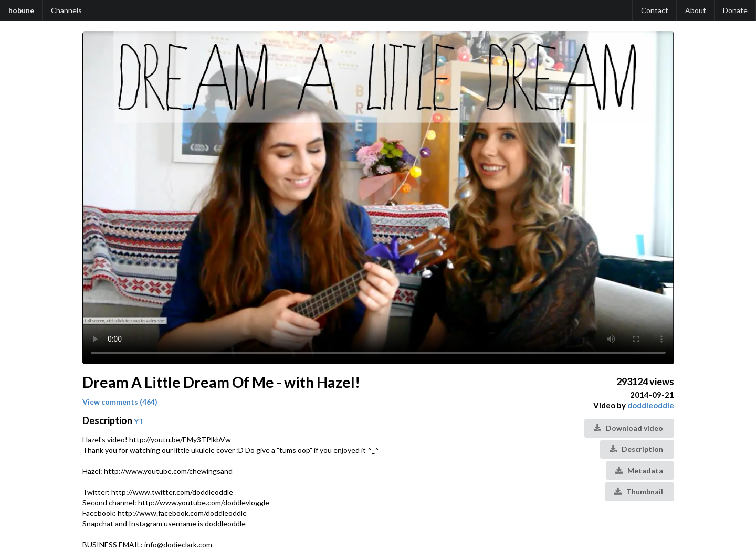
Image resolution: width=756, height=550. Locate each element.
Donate (735, 10)
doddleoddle (651, 405)
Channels (66, 10)
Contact (655, 10)
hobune (21, 10)
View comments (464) (120, 402)
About (696, 10)
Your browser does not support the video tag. (378, 198)
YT (139, 421)
